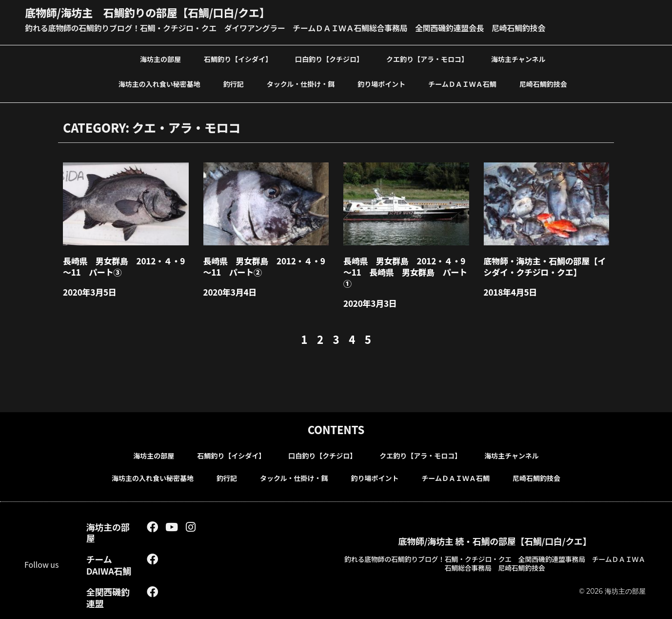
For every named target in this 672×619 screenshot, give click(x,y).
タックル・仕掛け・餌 (301, 84)
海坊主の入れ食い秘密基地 (159, 84)
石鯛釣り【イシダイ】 (238, 59)
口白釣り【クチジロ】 (329, 59)
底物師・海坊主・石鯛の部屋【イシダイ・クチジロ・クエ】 (545, 266)
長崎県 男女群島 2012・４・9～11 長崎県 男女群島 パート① (405, 272)
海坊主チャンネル (518, 59)
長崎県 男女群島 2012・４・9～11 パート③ (124, 266)
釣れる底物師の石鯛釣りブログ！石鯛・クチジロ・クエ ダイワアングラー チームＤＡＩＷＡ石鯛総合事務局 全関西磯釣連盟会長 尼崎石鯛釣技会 (285, 28)
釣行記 (234, 84)
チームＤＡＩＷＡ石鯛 (462, 84)
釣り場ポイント (381, 84)
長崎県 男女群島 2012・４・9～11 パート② (264, 266)
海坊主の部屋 (160, 59)
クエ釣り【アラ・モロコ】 (427, 59)
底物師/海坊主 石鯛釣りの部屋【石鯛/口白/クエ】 (147, 12)
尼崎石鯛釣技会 (543, 84)
